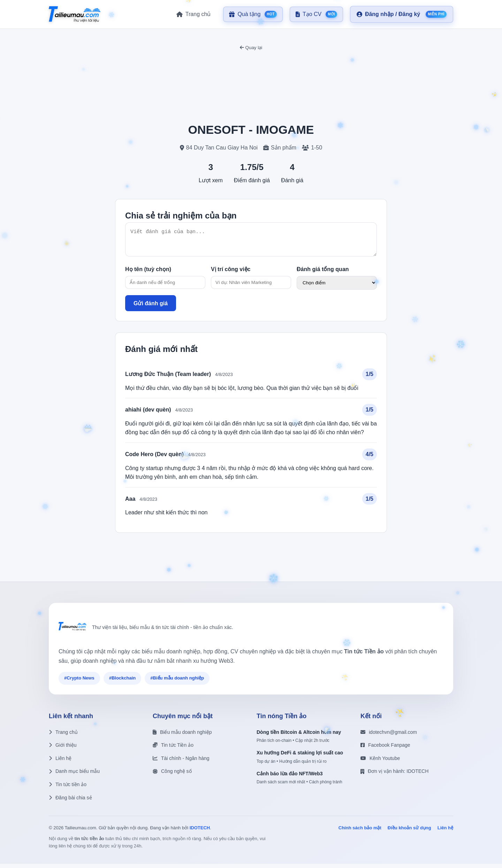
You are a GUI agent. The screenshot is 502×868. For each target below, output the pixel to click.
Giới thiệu (63, 749)
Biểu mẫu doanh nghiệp (182, 736)
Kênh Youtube (380, 762)
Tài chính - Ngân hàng (181, 762)
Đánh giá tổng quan (323, 273)
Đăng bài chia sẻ (70, 802)
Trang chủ (63, 736)
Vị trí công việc (231, 273)
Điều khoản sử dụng (409, 832)
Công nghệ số (172, 775)
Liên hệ (60, 762)
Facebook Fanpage (385, 749)
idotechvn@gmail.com (389, 736)
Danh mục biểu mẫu (74, 775)
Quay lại (251, 48)
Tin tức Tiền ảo (173, 749)
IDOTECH (200, 832)
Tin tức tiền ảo (68, 789)
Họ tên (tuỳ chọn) (148, 273)
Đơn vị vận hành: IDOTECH (394, 775)
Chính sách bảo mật (360, 832)
